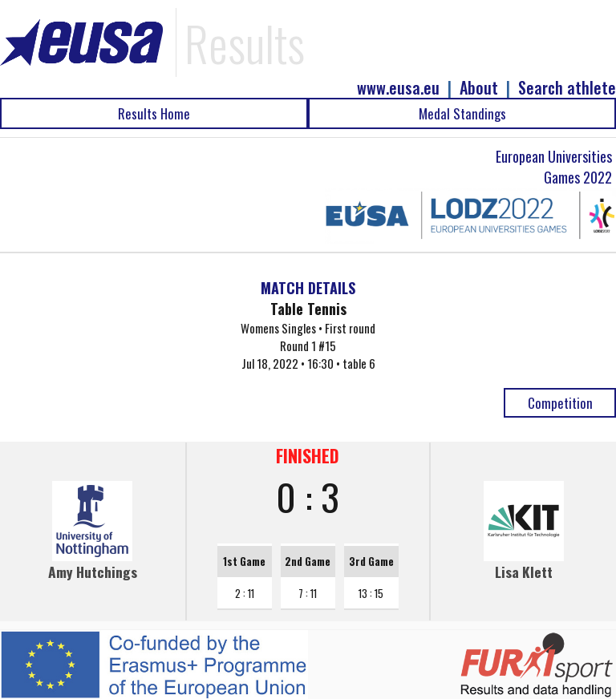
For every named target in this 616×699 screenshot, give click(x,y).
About (479, 88)
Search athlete (567, 88)
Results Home (154, 113)
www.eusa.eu (398, 88)
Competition (560, 403)
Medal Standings (462, 113)
